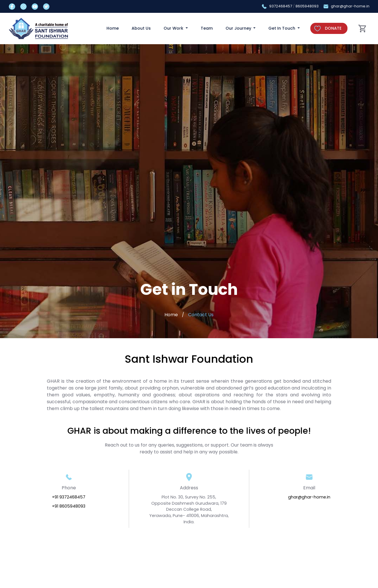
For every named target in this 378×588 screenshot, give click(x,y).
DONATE (333, 28)
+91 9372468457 (69, 497)
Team (207, 28)
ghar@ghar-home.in (350, 6)
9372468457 (281, 6)
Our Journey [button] (239, 28)
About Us (141, 28)
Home (113, 28)
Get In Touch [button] (282, 28)
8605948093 (307, 6)
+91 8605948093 (69, 506)
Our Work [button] (174, 28)
